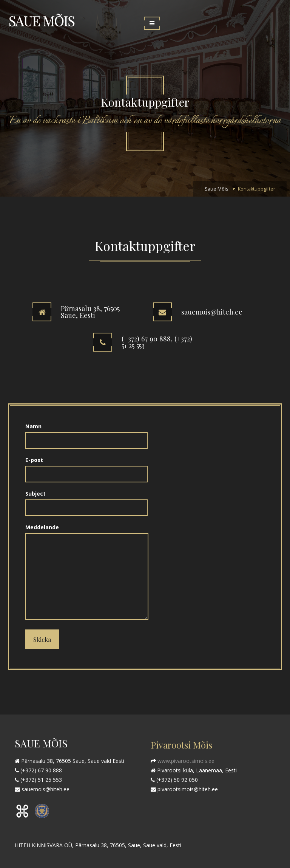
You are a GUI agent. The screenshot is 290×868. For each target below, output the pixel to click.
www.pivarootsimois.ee (185, 761)
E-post (86, 467)
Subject (86, 501)
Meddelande (87, 573)
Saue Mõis (217, 189)
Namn (86, 433)
